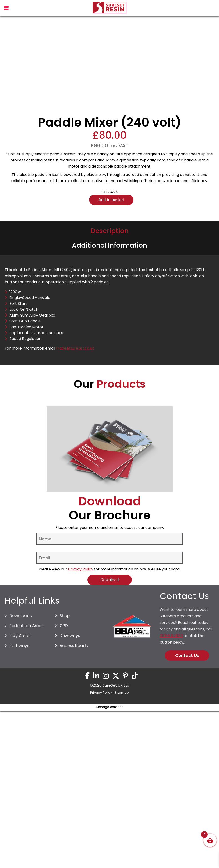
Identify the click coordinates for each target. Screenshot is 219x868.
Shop (65, 823)
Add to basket (111, 408)
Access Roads (74, 853)
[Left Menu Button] (6, 9)
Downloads (21, 823)
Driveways (70, 843)
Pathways (19, 853)
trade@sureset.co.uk (75, 556)
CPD (64, 833)
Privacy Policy (81, 777)
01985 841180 (171, 844)
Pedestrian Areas (27, 833)
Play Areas (20, 843)
